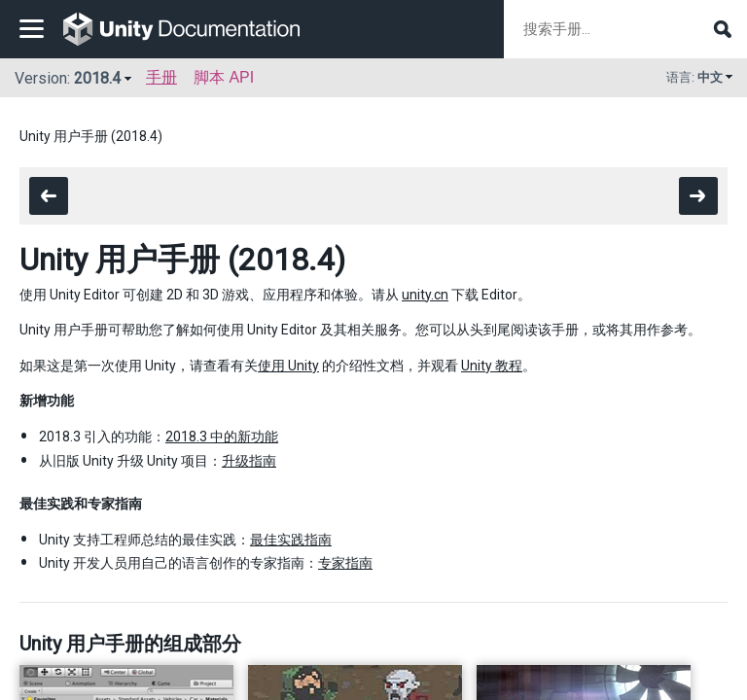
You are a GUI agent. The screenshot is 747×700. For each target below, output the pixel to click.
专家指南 (345, 563)
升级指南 (249, 461)
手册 (161, 77)
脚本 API (224, 77)
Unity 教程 (492, 366)
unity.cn (425, 295)
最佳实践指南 (291, 540)
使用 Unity (288, 366)
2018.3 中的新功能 (222, 437)
